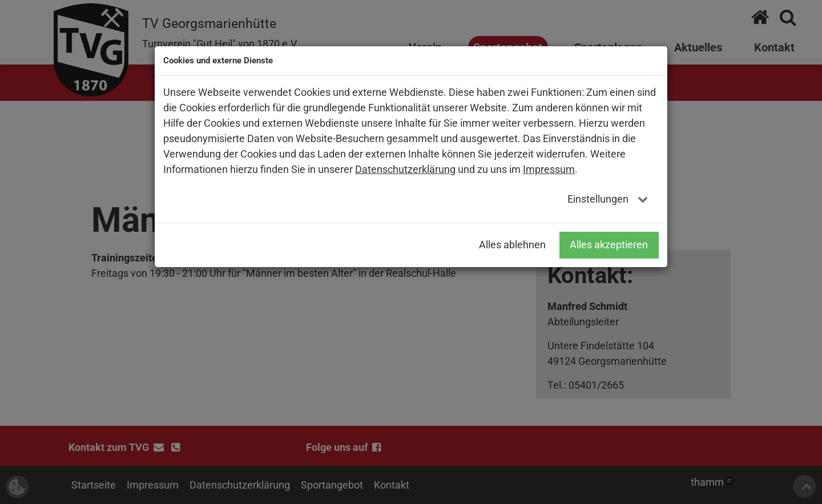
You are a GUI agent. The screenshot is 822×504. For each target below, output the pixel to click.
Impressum (549, 169)
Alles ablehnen (512, 245)
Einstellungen (599, 199)
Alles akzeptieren (609, 245)
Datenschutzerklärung (405, 169)
